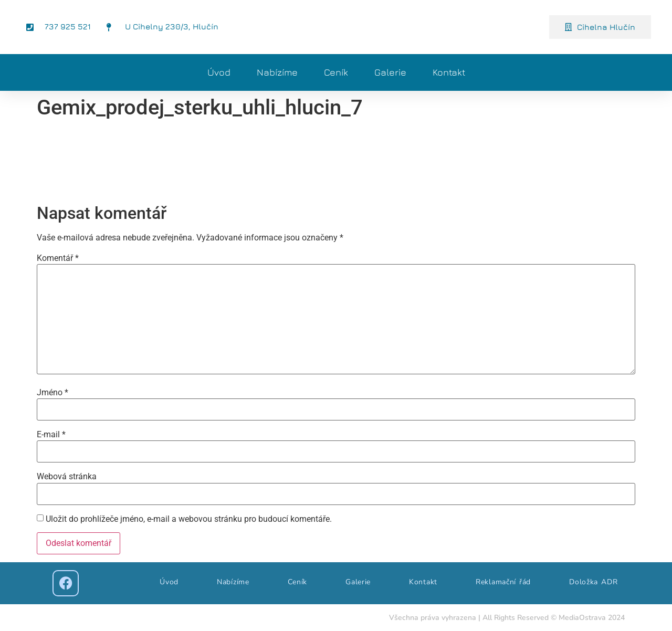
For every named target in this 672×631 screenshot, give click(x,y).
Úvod (219, 72)
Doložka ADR (593, 582)
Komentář (58, 258)
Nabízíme (277, 72)
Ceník (336, 72)
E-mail (51, 435)
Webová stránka (67, 477)
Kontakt (449, 72)
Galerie (390, 72)
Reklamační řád (503, 582)
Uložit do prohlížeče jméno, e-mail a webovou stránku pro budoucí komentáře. (189, 519)
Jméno (52, 393)
